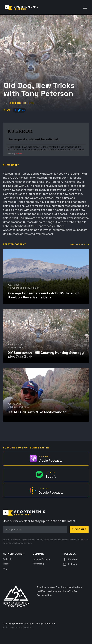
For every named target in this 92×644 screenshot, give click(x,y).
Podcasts (8, 559)
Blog (5, 568)
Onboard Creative (22, 627)
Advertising (38, 564)
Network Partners (41, 559)
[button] (84, 7)
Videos (6, 564)
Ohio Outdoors (21, 103)
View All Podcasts (79, 244)
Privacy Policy (43, 540)
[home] (26, 7)
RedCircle (19, 154)
